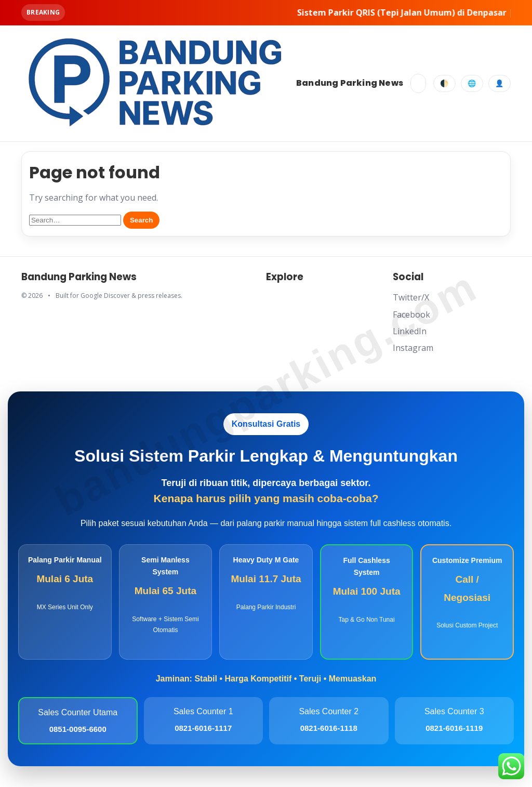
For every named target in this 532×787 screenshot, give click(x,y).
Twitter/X (411, 297)
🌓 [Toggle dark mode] (444, 83)
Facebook (411, 314)
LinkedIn (410, 331)
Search (141, 220)
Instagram (413, 348)
